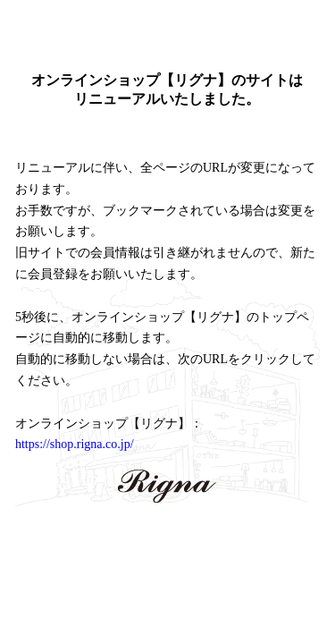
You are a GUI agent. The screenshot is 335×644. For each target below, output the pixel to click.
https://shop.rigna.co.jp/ (75, 444)
